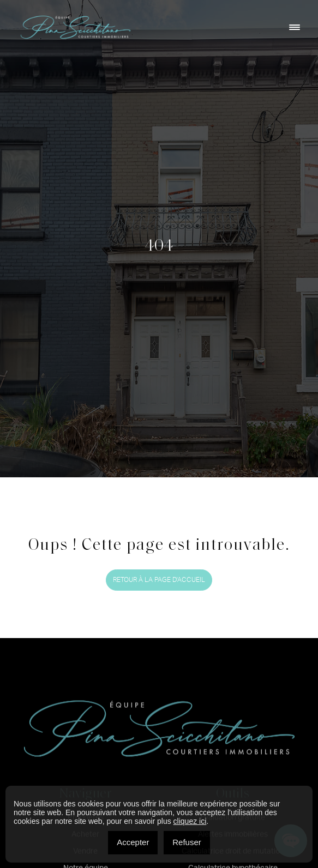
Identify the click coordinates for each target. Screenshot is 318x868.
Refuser (187, 842)
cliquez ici (190, 821)
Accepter (133, 842)
